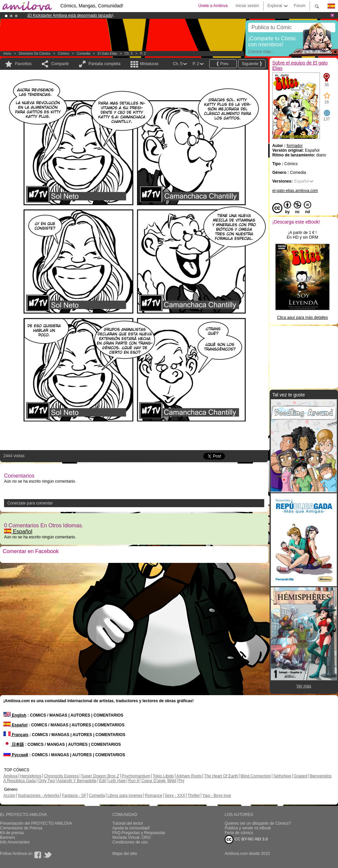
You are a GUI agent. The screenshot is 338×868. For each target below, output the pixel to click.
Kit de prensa (12, 833)
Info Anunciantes (15, 842)
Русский (16, 755)
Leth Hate (117, 781)
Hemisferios (31, 776)
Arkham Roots (189, 776)
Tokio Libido (163, 776)
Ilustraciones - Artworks (39, 795)
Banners (8, 837)
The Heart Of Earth (221, 776)
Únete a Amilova (213, 6)
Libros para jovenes (125, 795)
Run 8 (133, 781)
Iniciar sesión (247, 6)
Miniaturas (149, 64)
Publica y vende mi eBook (248, 828)
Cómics (64, 54)
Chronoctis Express (61, 776)
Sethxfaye (282, 776)
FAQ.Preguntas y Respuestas (139, 833)
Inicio (7, 54)
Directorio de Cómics (35, 54)
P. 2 (143, 54)
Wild (172, 781)
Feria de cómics (239, 833)
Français (16, 735)
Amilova (11, 776)
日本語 (14, 744)
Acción (9, 795)
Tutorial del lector (128, 823)
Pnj (181, 781)
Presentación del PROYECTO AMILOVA (36, 823)
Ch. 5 (129, 54)
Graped (300, 776)
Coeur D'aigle (154, 781)
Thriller (194, 795)
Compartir (60, 64)
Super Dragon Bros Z (100, 776)
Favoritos (23, 64)
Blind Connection (256, 776)
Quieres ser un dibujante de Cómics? (258, 823)
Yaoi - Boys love (217, 795)
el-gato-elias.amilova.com (295, 191)
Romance (153, 795)
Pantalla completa (104, 64)
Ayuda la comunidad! (131, 828)
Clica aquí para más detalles (302, 318)
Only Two (47, 781)
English (15, 715)
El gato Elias (107, 54)
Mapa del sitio (125, 854)
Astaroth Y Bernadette (77, 781)
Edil (103, 781)
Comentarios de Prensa (21, 828)
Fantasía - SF (74, 795)
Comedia (83, 54)
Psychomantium (136, 776)
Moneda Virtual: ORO (132, 837)
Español (18, 532)
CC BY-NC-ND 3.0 (246, 839)
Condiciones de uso (130, 842)
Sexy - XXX (175, 795)
